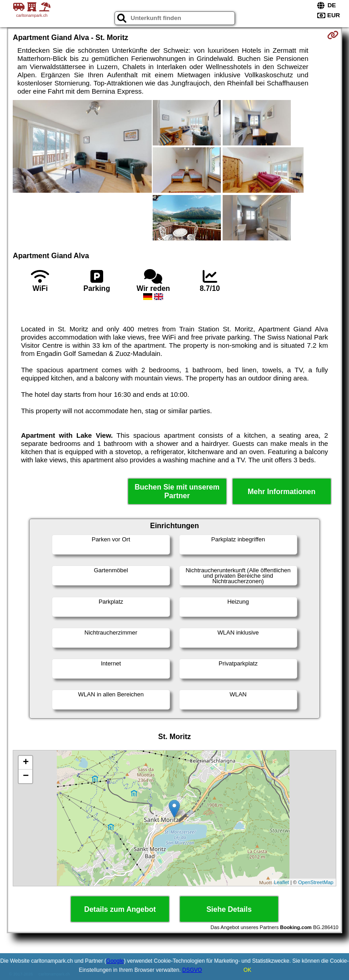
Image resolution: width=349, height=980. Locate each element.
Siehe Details (229, 909)
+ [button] (26, 763)
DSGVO (192, 970)
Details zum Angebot (120, 909)
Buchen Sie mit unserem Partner (177, 491)
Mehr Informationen (282, 492)
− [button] (26, 776)
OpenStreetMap (316, 882)
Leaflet (282, 882)
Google (115, 961)
